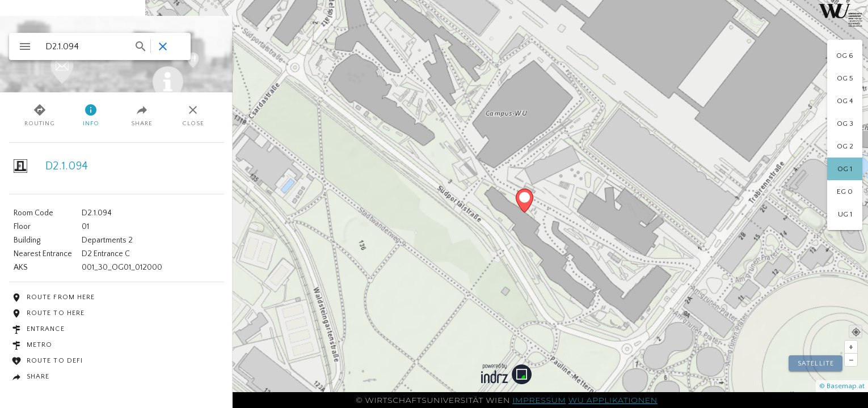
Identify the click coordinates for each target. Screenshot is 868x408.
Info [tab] (91, 115)
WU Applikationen (613, 400)
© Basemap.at (842, 386)
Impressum (539, 400)
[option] (845, 56)
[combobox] (95, 46)
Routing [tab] (40, 115)
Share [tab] (142, 115)
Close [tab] (193, 115)
